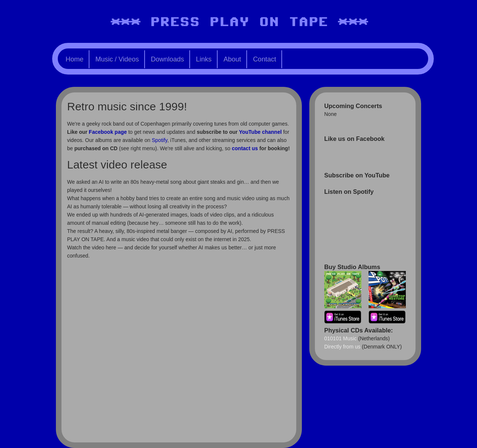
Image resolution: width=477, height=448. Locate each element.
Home (75, 59)
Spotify (159, 140)
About (232, 59)
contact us (245, 148)
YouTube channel (260, 132)
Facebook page (108, 132)
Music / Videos (117, 59)
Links (204, 59)
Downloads (168, 59)
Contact (265, 59)
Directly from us (342, 347)
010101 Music (340, 338)
